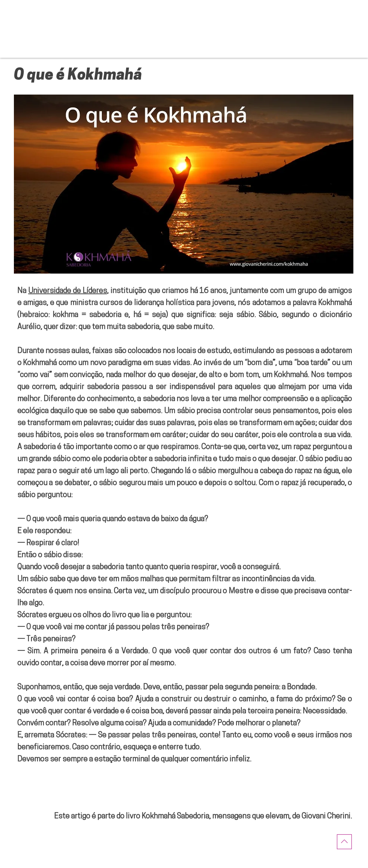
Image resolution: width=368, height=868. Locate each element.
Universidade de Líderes (68, 291)
